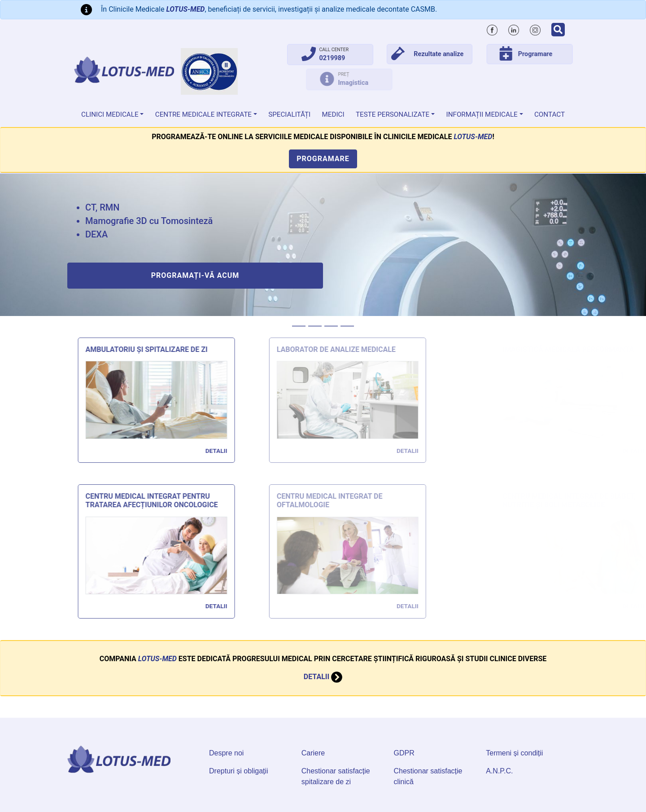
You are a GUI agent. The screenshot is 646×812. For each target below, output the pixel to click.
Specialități (289, 114)
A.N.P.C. (499, 771)
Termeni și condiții (514, 753)
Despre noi (226, 753)
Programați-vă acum (195, 275)
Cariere (313, 753)
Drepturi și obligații (239, 771)
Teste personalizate (393, 114)
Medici (333, 114)
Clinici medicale (110, 114)
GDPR (404, 753)
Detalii (323, 634)
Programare (323, 159)
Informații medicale (482, 114)
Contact (550, 114)
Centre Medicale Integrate (203, 114)
